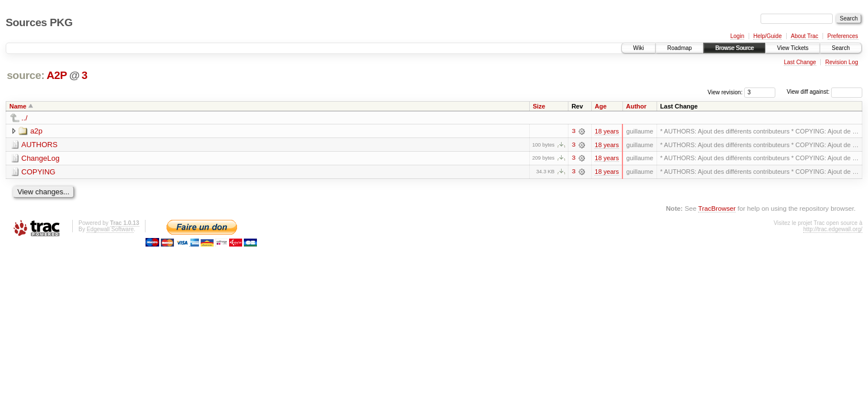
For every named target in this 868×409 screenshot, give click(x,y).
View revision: (725, 92)
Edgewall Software (110, 230)
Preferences (843, 36)
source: (26, 75)
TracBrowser (717, 209)
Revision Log (842, 62)
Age (601, 106)
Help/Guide (767, 36)
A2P (57, 75)
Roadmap (680, 48)
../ (25, 118)
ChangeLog (41, 158)
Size (539, 106)
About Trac (804, 36)
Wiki (639, 48)
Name (18, 106)
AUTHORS (40, 145)
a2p (36, 131)
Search (841, 48)
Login (737, 36)
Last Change (800, 62)
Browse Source (734, 48)
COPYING (39, 172)
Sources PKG (39, 22)
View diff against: (825, 92)
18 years (607, 131)
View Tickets (793, 48)
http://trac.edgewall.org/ (833, 230)
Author (636, 106)
